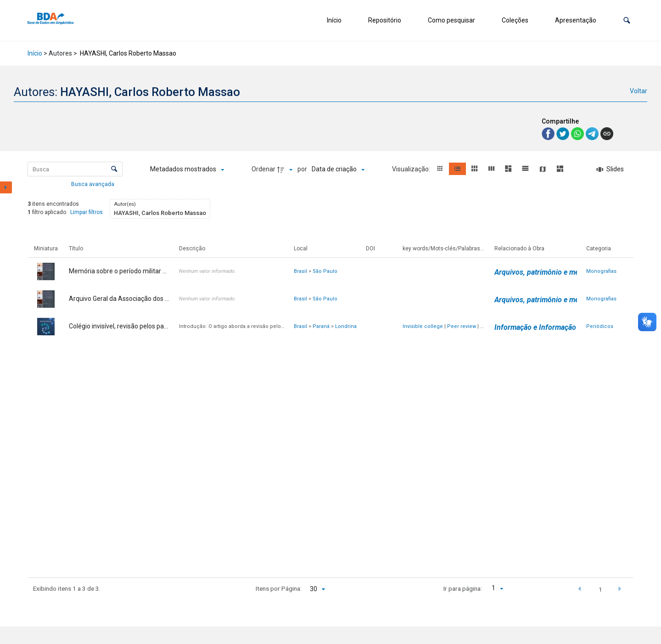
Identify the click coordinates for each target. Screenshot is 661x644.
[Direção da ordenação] (286, 169)
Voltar (639, 91)
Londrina (346, 326)
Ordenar (263, 169)
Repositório (385, 20)
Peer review (462, 326)
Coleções (515, 20)
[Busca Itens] (75, 169)
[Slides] (611, 169)
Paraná (321, 326)
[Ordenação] (338, 169)
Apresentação (576, 20)
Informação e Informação (535, 327)
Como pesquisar (451, 20)
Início (334, 20)
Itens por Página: (279, 588)
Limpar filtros (87, 212)
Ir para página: (463, 588)
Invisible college (423, 326)
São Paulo (325, 271)
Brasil (300, 271)
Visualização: (412, 169)
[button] (627, 20)
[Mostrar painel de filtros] (6, 187)
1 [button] (600, 589)
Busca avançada (93, 184)
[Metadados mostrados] (187, 169)
